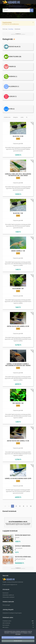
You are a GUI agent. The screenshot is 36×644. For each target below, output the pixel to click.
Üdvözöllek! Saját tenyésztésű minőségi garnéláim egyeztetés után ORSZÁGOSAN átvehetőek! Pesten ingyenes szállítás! (18, 416)
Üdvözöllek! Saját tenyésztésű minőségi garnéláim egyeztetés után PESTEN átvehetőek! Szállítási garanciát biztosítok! (18, 188)
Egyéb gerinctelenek (20, 559)
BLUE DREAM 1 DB (18, 289)
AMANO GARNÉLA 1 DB (18, 251)
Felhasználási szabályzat (8, 597)
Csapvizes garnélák (18, 144)
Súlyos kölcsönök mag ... (24, 557)
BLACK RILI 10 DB (18, 136)
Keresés (32, 10)
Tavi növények (19, 548)
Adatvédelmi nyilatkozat (8, 595)
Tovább (27, 506)
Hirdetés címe (7, 117)
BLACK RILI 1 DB (18, 213)
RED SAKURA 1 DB (18, 403)
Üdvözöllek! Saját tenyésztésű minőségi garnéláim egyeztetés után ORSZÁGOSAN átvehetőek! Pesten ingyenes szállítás (18, 301)
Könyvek (17, 537)
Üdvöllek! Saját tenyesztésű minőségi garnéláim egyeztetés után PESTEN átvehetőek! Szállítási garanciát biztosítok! (18, 491)
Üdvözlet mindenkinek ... (23, 546)
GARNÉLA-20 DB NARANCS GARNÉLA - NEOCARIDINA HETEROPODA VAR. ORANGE (18, 365)
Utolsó (31, 506)
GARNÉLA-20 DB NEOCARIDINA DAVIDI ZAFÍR (18, 479)
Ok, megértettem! (18, 637)
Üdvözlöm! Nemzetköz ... (23, 535)
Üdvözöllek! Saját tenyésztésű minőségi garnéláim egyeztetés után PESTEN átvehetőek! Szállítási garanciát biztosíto (18, 149)
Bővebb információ (18, 641)
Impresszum (6, 593)
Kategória (15, 117)
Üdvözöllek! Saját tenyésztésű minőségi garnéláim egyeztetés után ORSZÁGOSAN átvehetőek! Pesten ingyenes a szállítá (18, 264)
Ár (27, 117)
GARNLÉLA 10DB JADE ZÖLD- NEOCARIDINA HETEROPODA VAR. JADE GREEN (18, 175)
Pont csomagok (6, 605)
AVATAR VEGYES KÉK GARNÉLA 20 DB (18, 326)
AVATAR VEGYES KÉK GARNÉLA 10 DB (18, 441)
